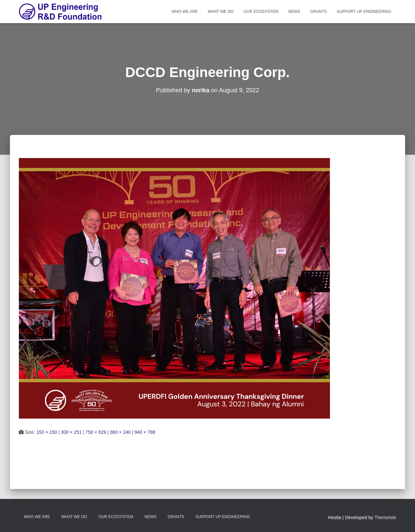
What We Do (221, 12)
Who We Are (184, 12)
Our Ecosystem (261, 12)
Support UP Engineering (364, 12)
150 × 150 (47, 432)
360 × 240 (120, 432)
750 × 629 (96, 432)
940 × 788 (145, 432)
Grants (318, 12)
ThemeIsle (385, 517)
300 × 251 (71, 432)
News (294, 12)
